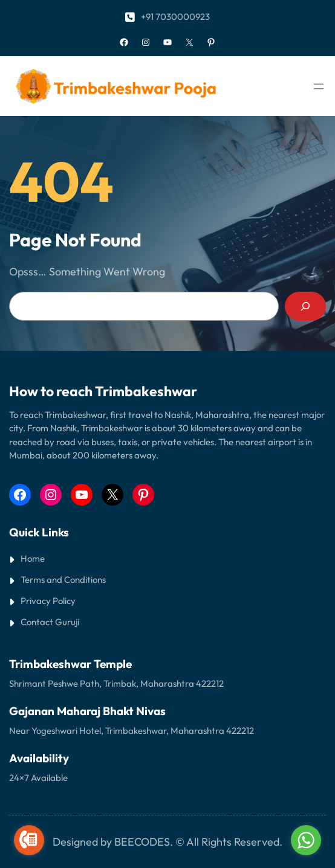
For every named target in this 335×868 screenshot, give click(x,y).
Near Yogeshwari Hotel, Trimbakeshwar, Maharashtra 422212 (132, 731)
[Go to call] (29, 840)
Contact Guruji (50, 622)
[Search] (305, 306)
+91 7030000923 (175, 17)
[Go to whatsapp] (306, 840)
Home (33, 558)
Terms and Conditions (63, 580)
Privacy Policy (48, 601)
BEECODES (142, 842)
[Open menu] (319, 86)
